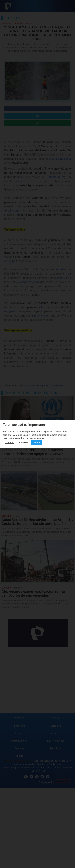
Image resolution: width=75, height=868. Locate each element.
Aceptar (37, 443)
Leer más (9, 443)
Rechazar (23, 443)
